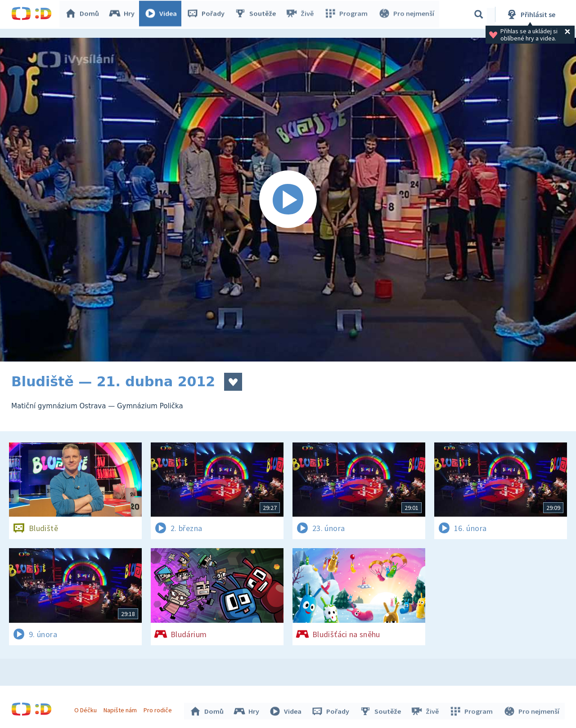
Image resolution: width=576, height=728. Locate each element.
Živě (301, 14)
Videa (162, 14)
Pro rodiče (159, 709)
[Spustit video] (288, 200)
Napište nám (121, 709)
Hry (124, 14)
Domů (84, 14)
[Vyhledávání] (479, 14)
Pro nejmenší (406, 14)
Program (347, 14)
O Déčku (86, 709)
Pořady (207, 14)
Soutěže (257, 14)
